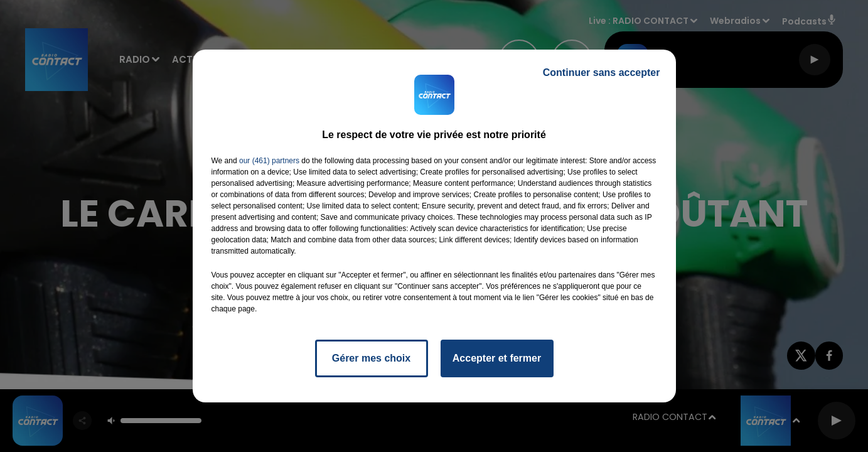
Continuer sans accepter (602, 73)
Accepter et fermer (497, 358)
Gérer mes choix (371, 358)
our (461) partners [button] (269, 161)
